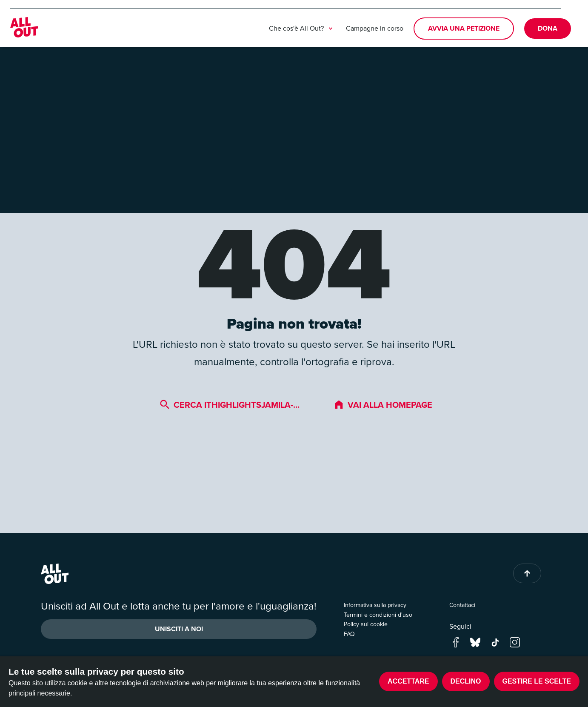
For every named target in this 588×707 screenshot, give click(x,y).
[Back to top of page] (527, 573)
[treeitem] (331, 29)
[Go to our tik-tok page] (495, 642)
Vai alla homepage (383, 405)
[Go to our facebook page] (456, 642)
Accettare (408, 681)
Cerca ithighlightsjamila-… (230, 405)
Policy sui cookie (366, 624)
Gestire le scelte (537, 681)
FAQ (349, 634)
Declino (466, 681)
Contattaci (462, 605)
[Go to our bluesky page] (475, 642)
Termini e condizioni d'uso (378, 615)
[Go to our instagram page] (515, 642)
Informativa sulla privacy (375, 605)
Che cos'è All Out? (302, 29)
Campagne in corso (375, 28)
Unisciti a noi (179, 629)
